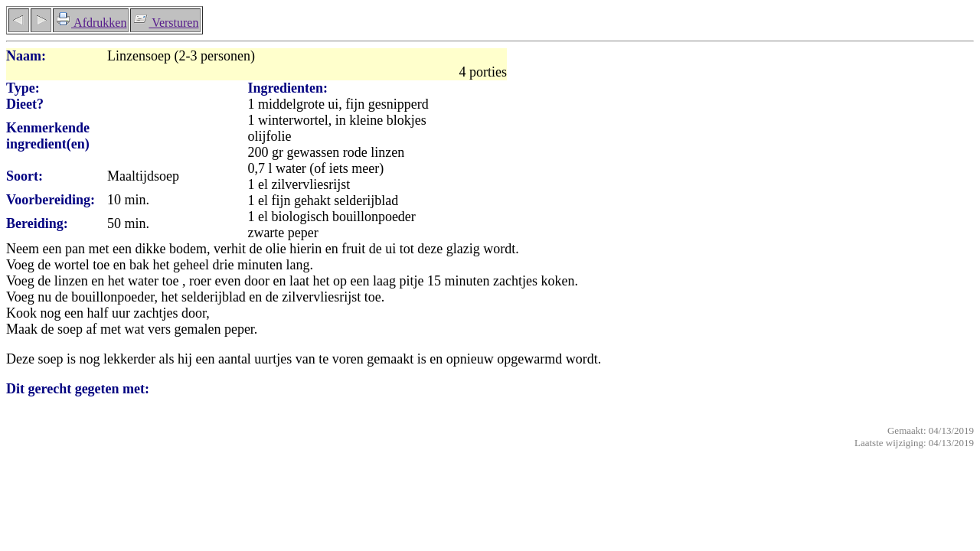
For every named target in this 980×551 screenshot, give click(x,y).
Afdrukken (91, 23)
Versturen (165, 23)
